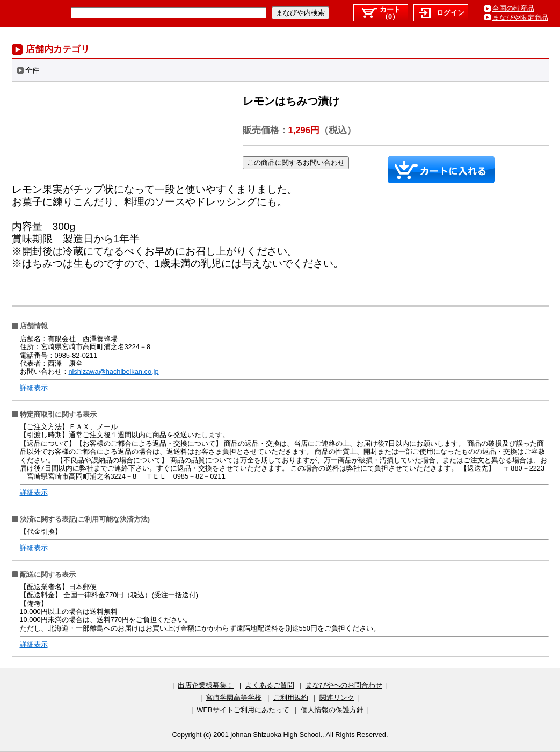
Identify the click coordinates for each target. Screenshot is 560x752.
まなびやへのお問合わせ (344, 685)
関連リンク (337, 697)
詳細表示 (34, 388)
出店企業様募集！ (206, 685)
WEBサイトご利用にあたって (243, 710)
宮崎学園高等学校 (234, 697)
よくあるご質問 (270, 685)
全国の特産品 (513, 8)
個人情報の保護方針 (332, 710)
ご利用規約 (291, 697)
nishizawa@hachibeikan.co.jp (114, 371)
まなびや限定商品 (520, 17)
